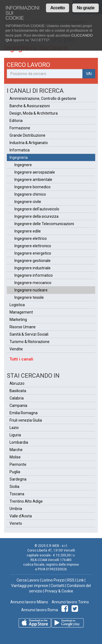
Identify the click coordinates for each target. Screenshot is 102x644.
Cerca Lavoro (28, 580)
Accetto (58, 8)
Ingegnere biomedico (33, 187)
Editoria (16, 121)
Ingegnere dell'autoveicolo (37, 209)
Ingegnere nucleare (31, 290)
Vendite (16, 349)
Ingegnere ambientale (33, 180)
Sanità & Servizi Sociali (29, 334)
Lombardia (19, 442)
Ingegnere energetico (33, 253)
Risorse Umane (23, 327)
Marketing (18, 320)
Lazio (14, 428)
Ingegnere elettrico (31, 238)
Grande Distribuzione (27, 135)
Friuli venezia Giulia (26, 420)
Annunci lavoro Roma (40, 610)
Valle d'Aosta (21, 516)
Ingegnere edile (28, 231)
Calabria (17, 398)
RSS (71, 580)
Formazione (20, 128)
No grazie (86, 8)
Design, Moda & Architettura (34, 113)
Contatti (58, 586)
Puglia (15, 472)
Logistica (17, 305)
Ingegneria (19, 157)
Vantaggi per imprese (30, 586)
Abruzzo (17, 383)
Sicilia (14, 487)
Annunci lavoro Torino (70, 602)
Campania (18, 406)
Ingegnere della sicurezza (36, 216)
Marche (16, 450)
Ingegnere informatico (34, 275)
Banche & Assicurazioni (30, 106)
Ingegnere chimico (30, 194)
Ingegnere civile (28, 202)
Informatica (20, 150)
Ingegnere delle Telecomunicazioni (44, 224)
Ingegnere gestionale (33, 261)
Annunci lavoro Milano (29, 602)
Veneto (16, 523)
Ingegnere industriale (33, 268)
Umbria (16, 509)
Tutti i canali (21, 359)
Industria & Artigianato (29, 143)
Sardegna (18, 479)
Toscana (17, 494)
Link (80, 580)
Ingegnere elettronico (33, 246)
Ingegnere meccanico (33, 283)
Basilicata (18, 391)
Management (21, 312)
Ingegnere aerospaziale (35, 172)
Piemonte (18, 464)
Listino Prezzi (53, 580)
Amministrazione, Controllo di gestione (43, 99)
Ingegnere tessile (29, 297)
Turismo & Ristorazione (30, 342)
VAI (89, 74)
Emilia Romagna (24, 413)
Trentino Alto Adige (26, 501)
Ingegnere (23, 165)
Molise (15, 457)
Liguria (15, 435)
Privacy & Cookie (59, 591)
